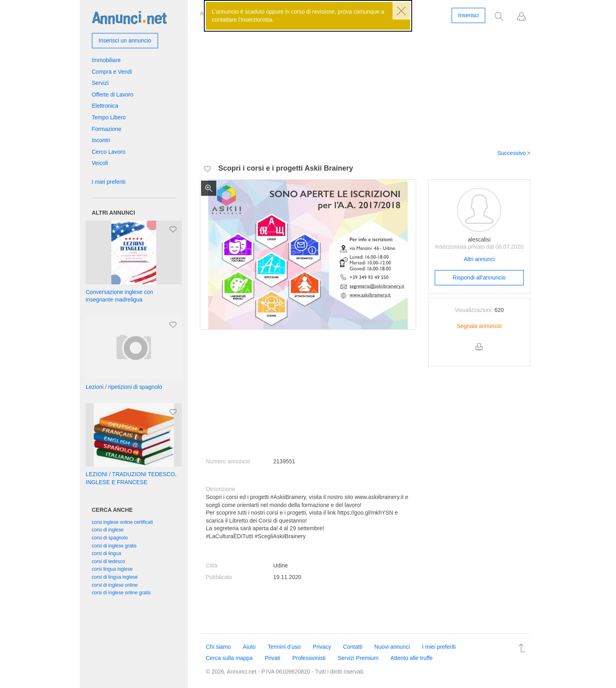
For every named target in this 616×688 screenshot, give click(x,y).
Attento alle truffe (412, 658)
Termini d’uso (284, 647)
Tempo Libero (109, 117)
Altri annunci (479, 259)
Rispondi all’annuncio (479, 278)
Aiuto (249, 647)
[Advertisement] (365, 81)
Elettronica (105, 106)
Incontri (101, 140)
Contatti (353, 647)
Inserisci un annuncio (125, 40)
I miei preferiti (109, 182)
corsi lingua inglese (112, 569)
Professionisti (309, 658)
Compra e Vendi (112, 72)
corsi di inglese (108, 530)
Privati (273, 658)
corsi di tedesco (108, 561)
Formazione (107, 129)
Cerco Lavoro (109, 152)
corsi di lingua (106, 553)
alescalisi (479, 239)
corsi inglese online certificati (122, 522)
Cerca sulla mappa (229, 658)
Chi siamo (218, 647)
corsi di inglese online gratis (121, 593)
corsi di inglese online (115, 585)
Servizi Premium (358, 658)
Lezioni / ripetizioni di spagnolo (124, 387)
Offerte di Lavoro (113, 95)
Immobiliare (106, 60)
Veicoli (100, 163)
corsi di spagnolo (110, 538)
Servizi (100, 83)
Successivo (512, 153)
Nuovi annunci (392, 647)
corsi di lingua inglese (115, 577)
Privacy (322, 647)
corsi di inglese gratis (114, 546)
